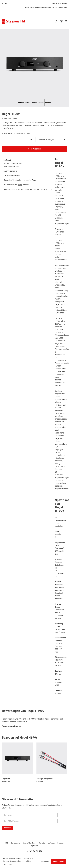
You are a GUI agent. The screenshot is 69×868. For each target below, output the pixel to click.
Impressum (34, 846)
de (6, 3)
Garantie (42, 843)
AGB (7, 843)
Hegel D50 (6, 779)
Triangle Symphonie (45, 779)
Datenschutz (15, 843)
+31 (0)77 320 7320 (44, 7)
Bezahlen (61, 843)
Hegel (20, 185)
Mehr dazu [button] (8, 864)
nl (3, 3)
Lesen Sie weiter (8, 128)
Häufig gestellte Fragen (59, 3)
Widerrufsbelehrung (29, 843)
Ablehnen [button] (45, 862)
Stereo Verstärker (9, 119)
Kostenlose (8, 180)
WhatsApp (64, 7)
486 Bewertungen (45, 189)
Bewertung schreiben (12, 726)
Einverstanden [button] (59, 862)
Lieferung (51, 843)
